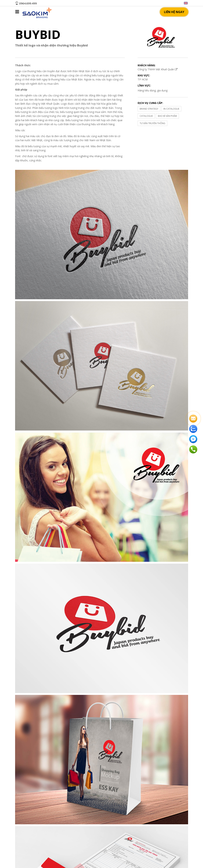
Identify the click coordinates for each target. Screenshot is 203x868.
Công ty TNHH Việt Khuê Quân (158, 69)
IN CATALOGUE (171, 109)
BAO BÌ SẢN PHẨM (167, 116)
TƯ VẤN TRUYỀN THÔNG (152, 123)
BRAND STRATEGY (149, 109)
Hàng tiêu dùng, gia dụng (153, 90)
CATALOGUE (146, 116)
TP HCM (143, 79)
